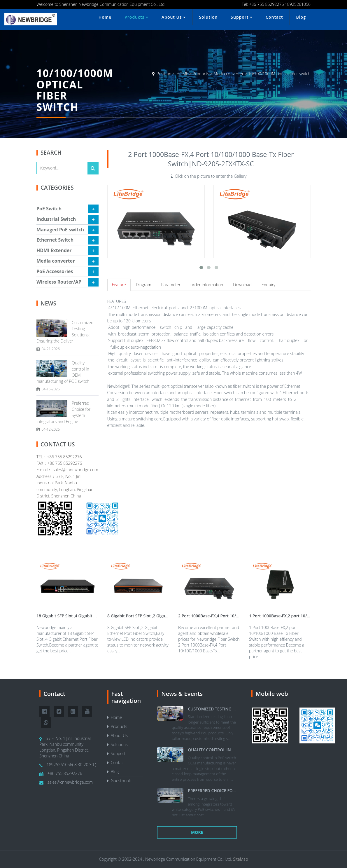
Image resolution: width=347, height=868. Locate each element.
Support (242, 17)
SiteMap (241, 859)
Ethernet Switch (55, 240)
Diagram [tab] (144, 285)
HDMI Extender (54, 250)
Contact (274, 17)
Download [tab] (242, 285)
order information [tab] (207, 285)
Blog (301, 17)
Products (136, 17)
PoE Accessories (55, 271)
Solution (208, 17)
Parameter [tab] (171, 285)
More (197, 832)
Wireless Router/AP (59, 282)
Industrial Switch (56, 219)
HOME (182, 74)
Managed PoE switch (60, 230)
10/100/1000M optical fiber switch (279, 74)
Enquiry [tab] (269, 285)
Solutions (118, 744)
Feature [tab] (119, 285)
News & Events (182, 694)
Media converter (229, 74)
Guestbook (119, 781)
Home (105, 17)
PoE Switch (49, 209)
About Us (174, 17)
